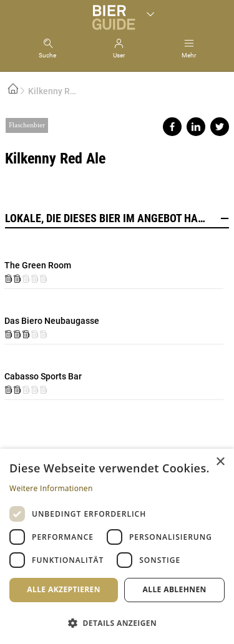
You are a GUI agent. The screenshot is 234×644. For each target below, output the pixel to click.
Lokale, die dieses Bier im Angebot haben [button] (117, 218)
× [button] (220, 462)
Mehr (189, 55)
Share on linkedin (196, 127)
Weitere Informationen (51, 488)
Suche (47, 55)
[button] (117, 622)
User (119, 55)
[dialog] (117, 546)
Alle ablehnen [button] (175, 589)
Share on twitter (220, 127)
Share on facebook (172, 127)
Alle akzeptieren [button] (64, 589)
